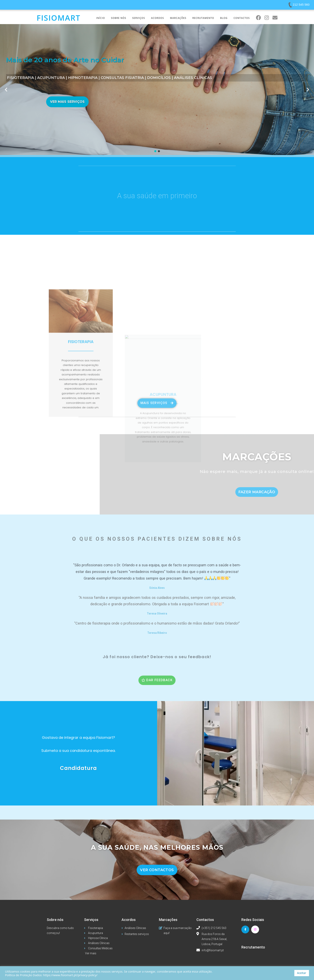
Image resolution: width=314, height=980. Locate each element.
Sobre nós (55, 920)
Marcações (168, 920)
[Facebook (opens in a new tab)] (259, 18)
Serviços (91, 920)
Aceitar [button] (302, 973)
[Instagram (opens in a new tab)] (267, 18)
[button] (6, 90)
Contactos (205, 920)
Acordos (129, 920)
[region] (157, 90)
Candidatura (78, 768)
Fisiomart (59, 18)
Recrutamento (253, 947)
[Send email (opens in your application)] (275, 18)
